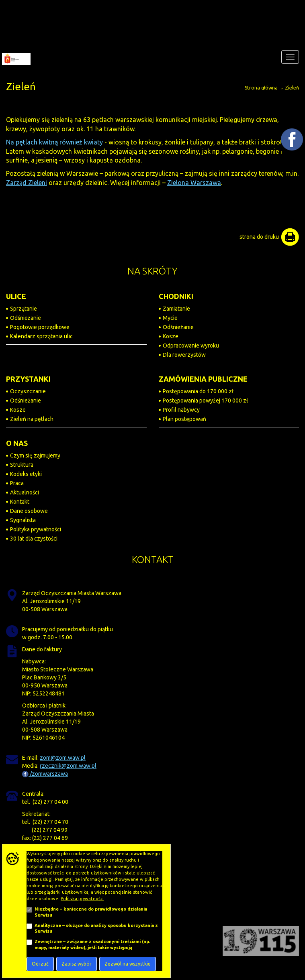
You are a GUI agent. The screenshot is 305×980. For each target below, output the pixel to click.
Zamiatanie (176, 309)
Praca (17, 483)
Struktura (22, 465)
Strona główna (261, 88)
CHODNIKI (176, 296)
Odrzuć (40, 964)
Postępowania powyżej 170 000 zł (205, 401)
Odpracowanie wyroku (191, 346)
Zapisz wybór (77, 964)
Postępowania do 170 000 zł (198, 391)
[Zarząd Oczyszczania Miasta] (15, 57)
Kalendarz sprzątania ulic (41, 336)
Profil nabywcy (181, 410)
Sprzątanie (24, 309)
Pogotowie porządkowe (40, 327)
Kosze (171, 336)
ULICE (16, 296)
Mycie (170, 318)
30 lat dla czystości (34, 539)
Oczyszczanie (28, 391)
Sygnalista (23, 520)
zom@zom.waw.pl (63, 758)
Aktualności (25, 492)
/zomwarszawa (45, 774)
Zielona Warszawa (194, 183)
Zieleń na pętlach (32, 419)
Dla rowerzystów (184, 355)
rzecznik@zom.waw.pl (68, 766)
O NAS (17, 443)
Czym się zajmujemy (35, 455)
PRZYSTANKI (28, 379)
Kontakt (20, 502)
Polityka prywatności (36, 529)
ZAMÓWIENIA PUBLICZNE (203, 379)
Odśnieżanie (26, 318)
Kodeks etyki (26, 474)
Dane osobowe (29, 511)
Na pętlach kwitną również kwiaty (54, 142)
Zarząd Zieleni (27, 183)
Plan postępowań (184, 419)
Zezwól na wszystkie (128, 964)
